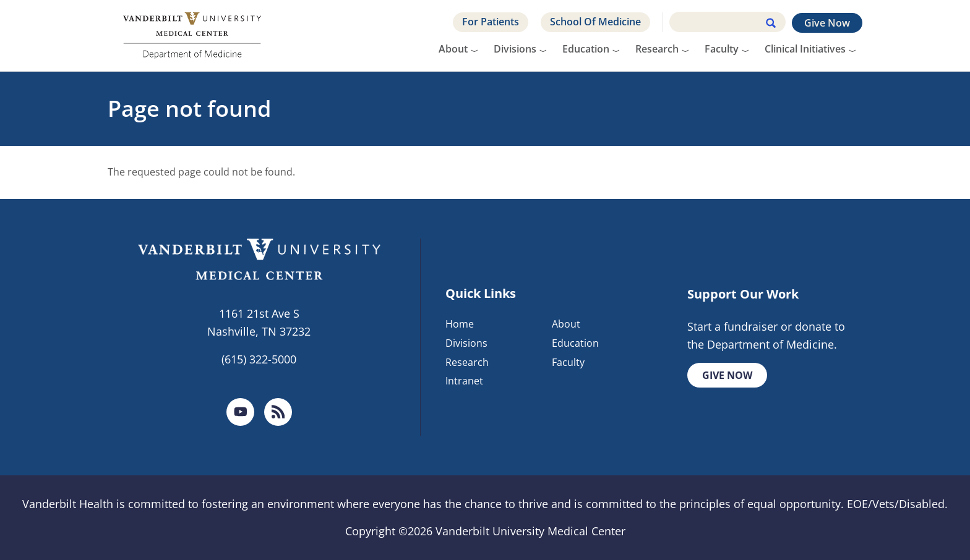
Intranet (464, 381)
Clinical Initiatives (805, 49)
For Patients (491, 22)
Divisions (515, 49)
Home (460, 324)
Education (586, 49)
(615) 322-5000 (259, 359)
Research (657, 49)
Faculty (722, 49)
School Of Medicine (595, 22)
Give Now (827, 23)
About (453, 49)
